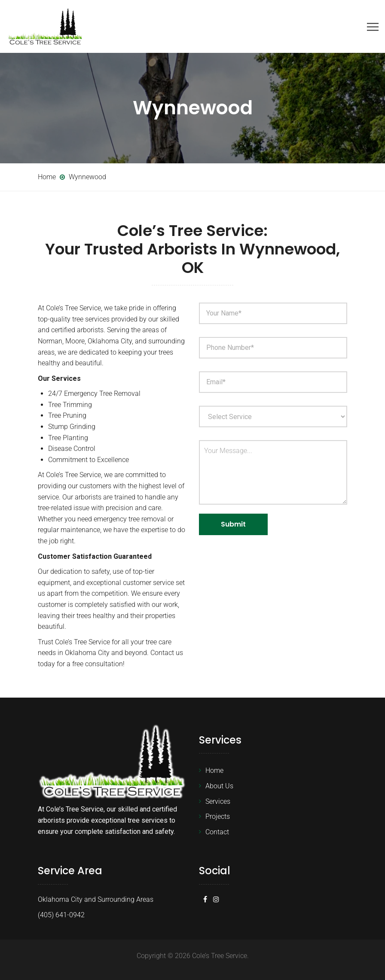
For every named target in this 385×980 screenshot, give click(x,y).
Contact (217, 832)
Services (218, 801)
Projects (218, 816)
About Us (219, 786)
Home (214, 770)
